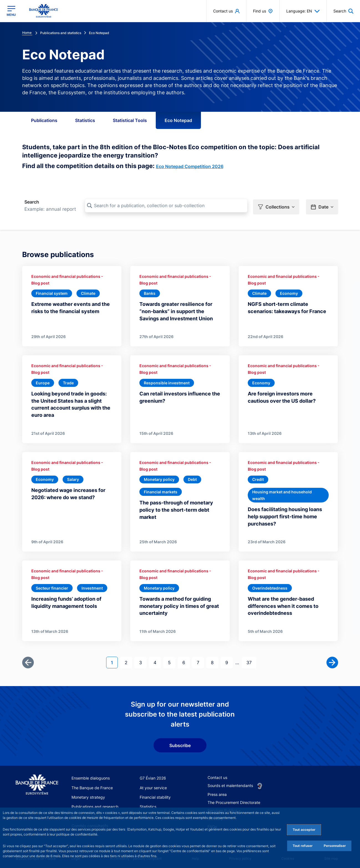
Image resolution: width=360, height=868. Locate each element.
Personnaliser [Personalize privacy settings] (335, 846)
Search (32, 202)
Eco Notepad (178, 120)
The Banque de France (92, 786)
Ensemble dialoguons (91, 776)
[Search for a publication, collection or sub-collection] (166, 205)
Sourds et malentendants (230, 784)
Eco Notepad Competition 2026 (190, 166)
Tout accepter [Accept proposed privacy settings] (304, 830)
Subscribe (180, 743)
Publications (44, 120)
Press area (217, 792)
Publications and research (95, 805)
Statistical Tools (130, 120)
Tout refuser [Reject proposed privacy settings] (303, 846)
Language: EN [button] (303, 11)
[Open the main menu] (11, 11)
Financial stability (155, 795)
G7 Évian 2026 (153, 776)
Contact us (217, 776)
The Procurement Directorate (234, 800)
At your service (153, 786)
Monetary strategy (88, 795)
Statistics (85, 120)
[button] (276, 206)
